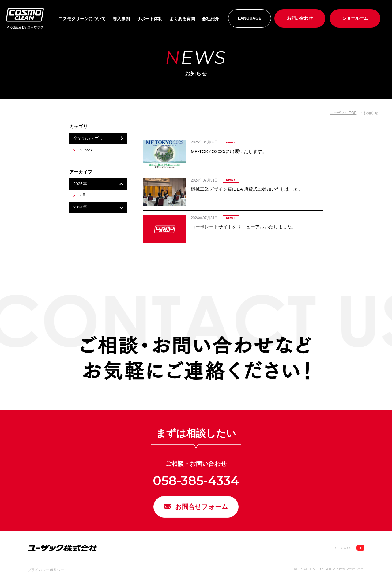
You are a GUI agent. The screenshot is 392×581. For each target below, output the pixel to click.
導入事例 (121, 19)
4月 (83, 195)
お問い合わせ (300, 18)
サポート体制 (149, 19)
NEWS (86, 150)
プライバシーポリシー (46, 572)
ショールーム (355, 18)
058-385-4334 (196, 481)
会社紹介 (210, 19)
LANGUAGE (250, 18)
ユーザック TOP (343, 113)
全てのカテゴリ (88, 138)
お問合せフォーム (202, 508)
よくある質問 (182, 19)
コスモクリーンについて (82, 19)
